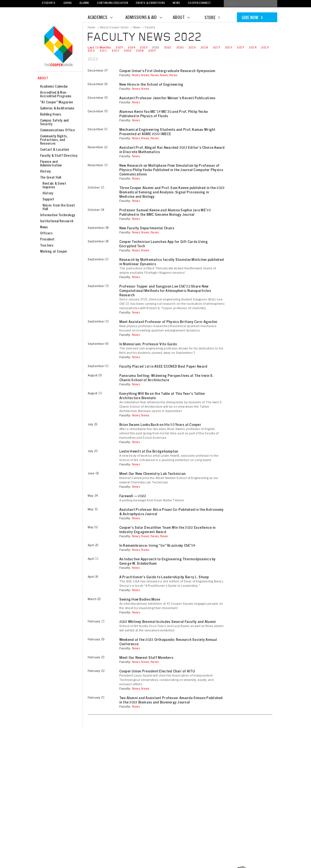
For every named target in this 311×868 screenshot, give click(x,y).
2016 (229, 48)
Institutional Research (57, 221)
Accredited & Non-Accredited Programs (56, 95)
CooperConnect (199, 3)
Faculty (150, 28)
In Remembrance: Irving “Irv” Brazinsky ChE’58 (157, 546)
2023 (144, 48)
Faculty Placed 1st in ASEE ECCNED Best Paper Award (163, 367)
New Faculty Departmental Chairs (147, 229)
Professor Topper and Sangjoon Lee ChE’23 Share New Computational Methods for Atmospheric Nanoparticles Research (165, 291)
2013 (265, 48)
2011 (103, 51)
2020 (180, 48)
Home (92, 28)
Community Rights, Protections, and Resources (54, 140)
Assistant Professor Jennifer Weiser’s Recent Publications (167, 99)
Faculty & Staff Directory (59, 156)
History (46, 172)
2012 (91, 51)
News (176, 3)
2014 (253, 48)
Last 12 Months (99, 48)
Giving (68, 3)
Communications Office (57, 130)
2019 (192, 48)
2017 (216, 48)
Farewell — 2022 (133, 496)
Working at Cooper (54, 252)
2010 (115, 51)
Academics (103, 18)
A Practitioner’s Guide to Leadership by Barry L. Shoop (164, 578)
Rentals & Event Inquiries (54, 186)
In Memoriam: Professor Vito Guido (148, 345)
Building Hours (51, 115)
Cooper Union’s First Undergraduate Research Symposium (167, 71)
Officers (46, 234)
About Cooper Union (114, 28)
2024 (131, 48)
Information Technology (58, 215)
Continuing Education (112, 3)
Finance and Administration (51, 164)
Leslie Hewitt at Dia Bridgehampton (149, 452)
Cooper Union (58, 47)
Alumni (84, 3)
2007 (152, 51)
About (184, 18)
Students (49, 3)
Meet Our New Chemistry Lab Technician (153, 474)
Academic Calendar (54, 87)
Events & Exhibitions (150, 3)
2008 (140, 51)
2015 (241, 48)
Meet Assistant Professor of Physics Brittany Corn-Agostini (168, 322)
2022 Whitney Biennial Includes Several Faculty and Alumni (168, 622)
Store (212, 18)
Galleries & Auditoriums (57, 109)
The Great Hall (51, 178)
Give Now (252, 18)
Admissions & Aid (147, 18)
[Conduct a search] (251, 4)
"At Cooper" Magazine (57, 103)
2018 (204, 48)
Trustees (47, 246)
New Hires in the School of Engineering (151, 85)
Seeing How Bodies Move (140, 600)
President (47, 240)
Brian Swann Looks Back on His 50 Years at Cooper (160, 425)
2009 (128, 51)
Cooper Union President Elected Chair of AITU (157, 672)
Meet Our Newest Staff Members (146, 658)
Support (48, 200)
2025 (119, 48)
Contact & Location (55, 150)
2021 (168, 48)
